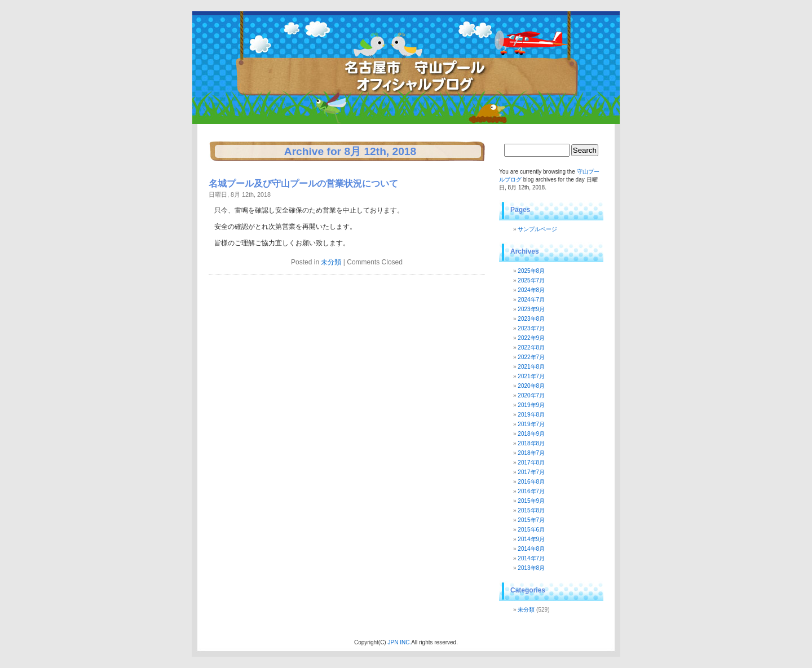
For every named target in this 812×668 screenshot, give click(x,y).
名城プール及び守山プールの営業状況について (303, 183)
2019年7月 (531, 424)
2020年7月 (531, 395)
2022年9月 (531, 338)
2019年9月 (531, 405)
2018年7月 (531, 453)
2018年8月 (531, 443)
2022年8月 (531, 348)
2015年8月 (531, 510)
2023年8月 (531, 319)
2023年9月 (531, 309)
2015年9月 (531, 501)
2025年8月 (531, 271)
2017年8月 (531, 463)
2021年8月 (531, 367)
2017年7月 (531, 472)
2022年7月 (531, 357)
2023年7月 (531, 328)
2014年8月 (531, 549)
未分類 (331, 262)
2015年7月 (531, 520)
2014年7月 (531, 558)
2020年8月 (531, 386)
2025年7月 (531, 280)
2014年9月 (531, 539)
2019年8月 (531, 415)
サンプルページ (537, 229)
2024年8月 (531, 290)
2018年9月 (531, 434)
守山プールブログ (305, 48)
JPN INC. (399, 642)
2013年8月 (531, 568)
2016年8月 (531, 482)
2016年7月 (531, 491)
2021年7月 (531, 376)
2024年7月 (531, 300)
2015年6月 (531, 530)
